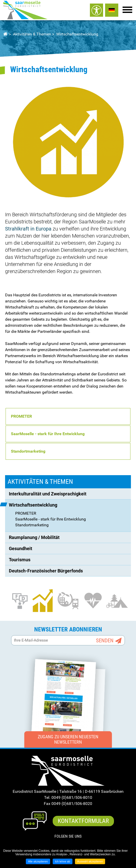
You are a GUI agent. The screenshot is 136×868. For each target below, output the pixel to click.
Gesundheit (21, 548)
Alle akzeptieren (38, 861)
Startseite (5, 34)
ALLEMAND (112, 10)
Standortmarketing (28, 451)
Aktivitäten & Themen (32, 34)
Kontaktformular (83, 821)
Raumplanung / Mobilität (34, 537)
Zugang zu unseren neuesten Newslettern (68, 739)
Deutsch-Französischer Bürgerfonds (46, 571)
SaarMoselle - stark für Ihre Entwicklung (48, 434)
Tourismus (20, 560)
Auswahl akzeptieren (90, 861)
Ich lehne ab (63, 861)
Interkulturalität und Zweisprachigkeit (48, 494)
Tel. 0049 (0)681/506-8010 (68, 797)
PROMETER (26, 513)
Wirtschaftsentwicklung (77, 34)
